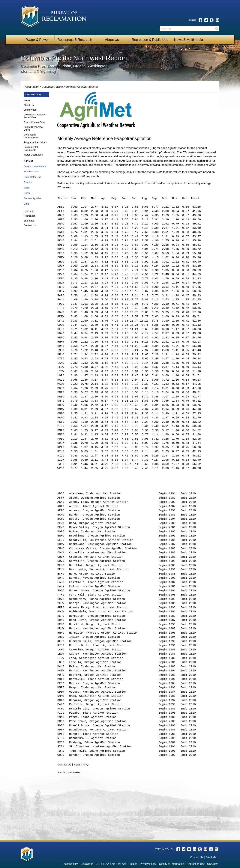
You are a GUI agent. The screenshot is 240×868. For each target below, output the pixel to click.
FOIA (106, 864)
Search (217, 29)
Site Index (29, 221)
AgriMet (93, 87)
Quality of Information (171, 864)
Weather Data (31, 172)
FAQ (86, 764)
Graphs (28, 182)
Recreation (30, 216)
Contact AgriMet (32, 198)
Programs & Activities (35, 142)
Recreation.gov (196, 864)
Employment (30, 110)
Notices (133, 864)
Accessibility (71, 864)
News (27, 193)
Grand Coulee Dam (34, 122)
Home (27, 100)
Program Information (35, 166)
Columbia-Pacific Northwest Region (64, 87)
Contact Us (30, 225)
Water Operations (33, 155)
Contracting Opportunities (31, 136)
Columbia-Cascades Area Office (35, 116)
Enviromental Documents (31, 149)
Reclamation (31, 87)
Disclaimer (87, 864)
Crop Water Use (32, 177)
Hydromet (29, 211)
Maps (27, 188)
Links (26, 204)
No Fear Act (119, 864)
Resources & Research (75, 40)
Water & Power (37, 40)
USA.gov (212, 864)
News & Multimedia (189, 40)
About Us (112, 40)
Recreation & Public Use (150, 40)
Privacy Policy (148, 864)
